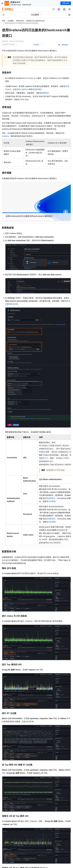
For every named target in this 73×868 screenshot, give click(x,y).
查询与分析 (20, 21)
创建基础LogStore (21, 89)
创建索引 (45, 93)
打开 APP (66, 3)
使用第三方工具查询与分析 (35, 21)
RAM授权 (24, 99)
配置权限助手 (50, 498)
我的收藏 (65, 45)
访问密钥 (52, 501)
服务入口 (45, 458)
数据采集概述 (36, 89)
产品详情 (36, 45)
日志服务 (11, 21)
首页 (4, 21)
